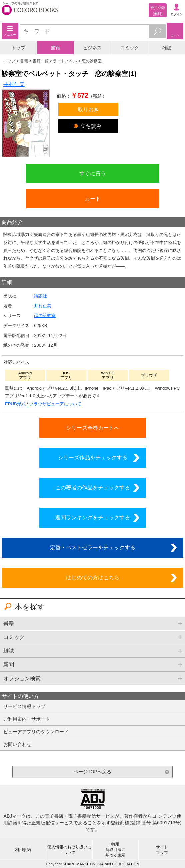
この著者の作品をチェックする (93, 487)
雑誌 (167, 48)
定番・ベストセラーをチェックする (93, 547)
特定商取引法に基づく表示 (115, 850)
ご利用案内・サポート (27, 719)
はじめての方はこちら (93, 577)
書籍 (55, 48)
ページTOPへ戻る (92, 772)
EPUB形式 (15, 404)
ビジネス (92, 48)
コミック (130, 48)
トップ (18, 48)
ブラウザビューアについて (55, 404)
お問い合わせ (17, 744)
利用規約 (23, 850)
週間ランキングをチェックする (93, 517)
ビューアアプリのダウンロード (36, 732)
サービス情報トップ (24, 706)
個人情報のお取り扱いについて (69, 850)
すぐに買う (93, 173)
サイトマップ (162, 850)
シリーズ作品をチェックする (93, 457)
